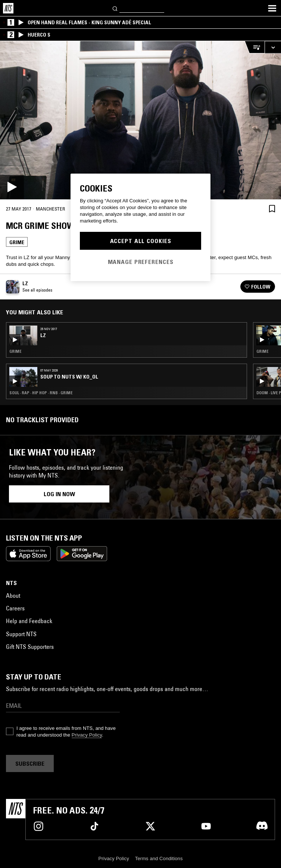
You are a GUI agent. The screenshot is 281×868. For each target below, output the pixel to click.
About (13, 595)
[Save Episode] (272, 209)
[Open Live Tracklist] (255, 47)
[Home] (8, 8)
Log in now (59, 494)
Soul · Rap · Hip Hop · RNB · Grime (41, 393)
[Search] (115, 8)
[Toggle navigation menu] (272, 8)
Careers (15, 608)
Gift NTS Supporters (30, 647)
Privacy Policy (87, 735)
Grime (17, 242)
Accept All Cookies (141, 241)
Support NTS (21, 634)
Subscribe (30, 763)
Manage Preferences (141, 262)
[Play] (140, 120)
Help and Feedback (29, 621)
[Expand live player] (273, 47)
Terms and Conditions (159, 858)
